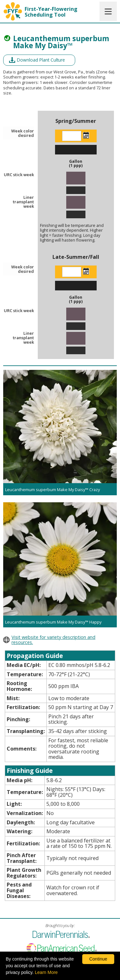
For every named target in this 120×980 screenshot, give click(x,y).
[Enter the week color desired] (72, 136)
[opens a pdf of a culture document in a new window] (39, 60)
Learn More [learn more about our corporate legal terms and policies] (46, 972)
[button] (108, 11)
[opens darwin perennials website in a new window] (60, 640)
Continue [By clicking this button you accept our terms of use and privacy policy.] (98, 959)
